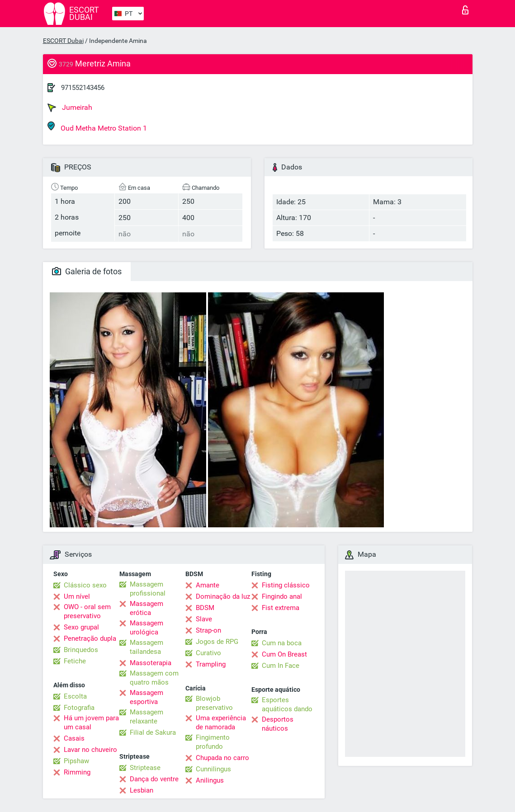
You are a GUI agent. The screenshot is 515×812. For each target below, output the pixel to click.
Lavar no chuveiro (90, 750)
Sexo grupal (81, 627)
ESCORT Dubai (63, 41)
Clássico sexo (85, 585)
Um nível (77, 596)
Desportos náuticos (278, 724)
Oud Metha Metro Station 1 (97, 127)
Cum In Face (281, 666)
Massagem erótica (146, 608)
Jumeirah (70, 108)
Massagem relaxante (146, 717)
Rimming (77, 772)
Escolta (75, 696)
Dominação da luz (223, 596)
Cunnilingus (213, 769)
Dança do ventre (154, 779)
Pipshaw (76, 761)
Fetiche (75, 661)
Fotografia (79, 708)
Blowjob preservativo (214, 703)
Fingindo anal (282, 596)
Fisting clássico (286, 585)
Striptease (145, 768)
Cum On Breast (284, 654)
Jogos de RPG (217, 642)
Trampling (211, 664)
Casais (74, 738)
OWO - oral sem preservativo (87, 611)
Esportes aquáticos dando (287, 704)
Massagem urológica (146, 628)
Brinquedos (81, 650)
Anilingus (210, 780)
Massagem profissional (148, 589)
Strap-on (208, 630)
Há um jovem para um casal (91, 723)
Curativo (208, 653)
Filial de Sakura (153, 732)
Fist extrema (281, 608)
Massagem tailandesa (146, 647)
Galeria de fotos (87, 271)
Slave (204, 619)
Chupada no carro (222, 758)
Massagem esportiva (146, 697)
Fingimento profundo (213, 742)
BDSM (205, 608)
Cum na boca (282, 643)
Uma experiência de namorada (221, 723)
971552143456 (83, 88)
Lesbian (142, 790)
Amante (208, 585)
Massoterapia (151, 663)
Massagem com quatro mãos (154, 678)
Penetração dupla (90, 638)
